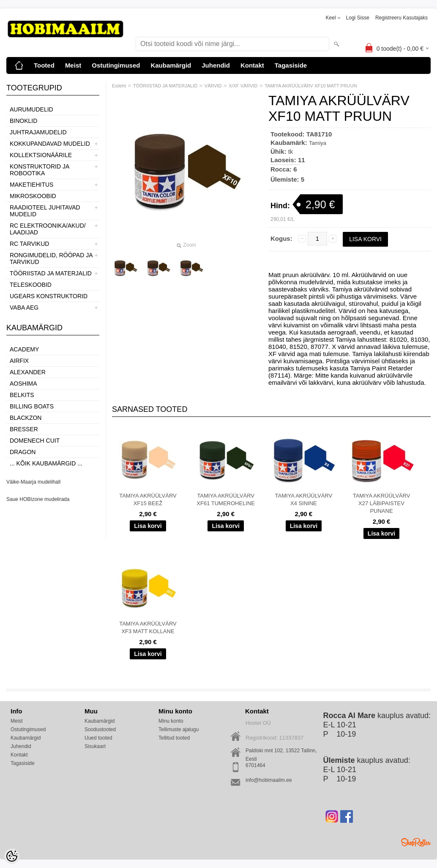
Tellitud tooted (174, 738)
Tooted (44, 65)
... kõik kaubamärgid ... (46, 463)
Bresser (24, 429)
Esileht (119, 86)
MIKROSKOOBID (33, 196)
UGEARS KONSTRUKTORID (49, 296)
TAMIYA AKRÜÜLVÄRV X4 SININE (304, 499)
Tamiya (318, 143)
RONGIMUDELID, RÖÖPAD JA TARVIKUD (51, 258)
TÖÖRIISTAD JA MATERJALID (51, 273)
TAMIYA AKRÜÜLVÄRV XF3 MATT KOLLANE (148, 627)
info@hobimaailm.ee (269, 780)
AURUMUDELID (31, 109)
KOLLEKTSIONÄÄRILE (41, 155)
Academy (24, 349)
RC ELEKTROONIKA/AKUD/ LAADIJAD (48, 229)
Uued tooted (98, 738)
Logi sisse (358, 18)
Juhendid (216, 65)
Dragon (23, 452)
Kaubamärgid (171, 65)
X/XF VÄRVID (243, 86)
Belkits (22, 395)
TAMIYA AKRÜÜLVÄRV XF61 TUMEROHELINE (226, 499)
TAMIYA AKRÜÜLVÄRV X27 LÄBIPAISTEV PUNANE (382, 503)
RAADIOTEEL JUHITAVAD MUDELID (45, 211)
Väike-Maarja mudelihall (33, 482)
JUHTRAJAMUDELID (38, 132)
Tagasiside (291, 65)
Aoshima (23, 384)
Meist (73, 65)
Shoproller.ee (416, 842)
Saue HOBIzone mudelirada (38, 499)
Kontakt (252, 65)
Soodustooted (100, 729)
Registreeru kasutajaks (401, 18)
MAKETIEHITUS (31, 185)
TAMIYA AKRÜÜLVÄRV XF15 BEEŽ (148, 499)
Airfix (19, 361)
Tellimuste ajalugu (179, 729)
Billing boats (32, 406)
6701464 (255, 765)
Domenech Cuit (35, 441)
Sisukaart (95, 746)
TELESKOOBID (31, 285)
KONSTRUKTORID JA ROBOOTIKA (40, 170)
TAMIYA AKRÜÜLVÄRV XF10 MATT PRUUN (311, 86)
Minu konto (171, 721)
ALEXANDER (28, 372)
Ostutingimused (116, 65)
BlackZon (26, 418)
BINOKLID (23, 121)
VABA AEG (24, 307)
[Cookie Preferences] (12, 856)
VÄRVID (213, 86)
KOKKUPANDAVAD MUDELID (50, 144)
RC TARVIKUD (29, 244)
